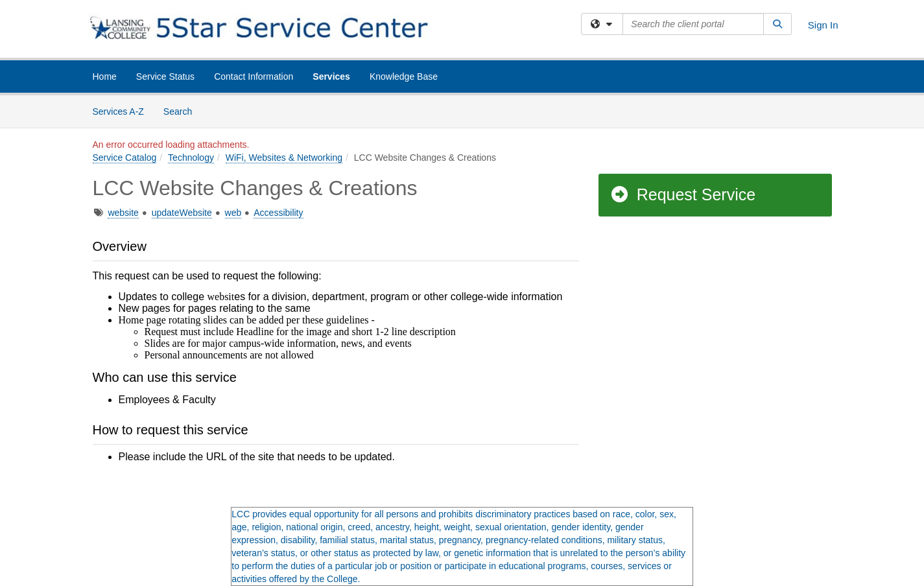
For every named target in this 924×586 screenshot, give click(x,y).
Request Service (683, 194)
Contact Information (254, 76)
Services (331, 76)
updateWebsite (182, 213)
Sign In (823, 25)
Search (183, 111)
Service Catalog (125, 158)
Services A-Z (118, 111)
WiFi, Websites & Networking (284, 158)
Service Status (165, 76)
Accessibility (278, 213)
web (233, 213)
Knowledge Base (404, 76)
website (123, 213)
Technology (191, 158)
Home (105, 76)
